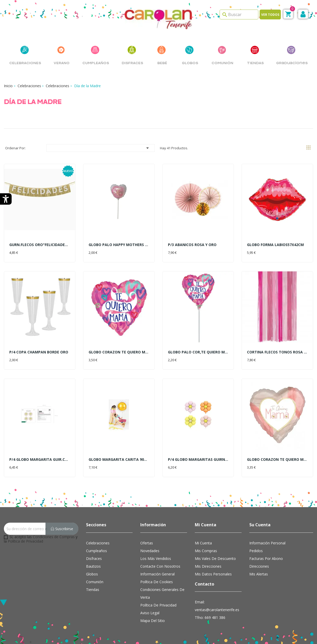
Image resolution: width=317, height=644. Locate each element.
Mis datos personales (213, 574)
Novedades (150, 551)
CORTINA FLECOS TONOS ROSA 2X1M (277, 352)
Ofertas (147, 543)
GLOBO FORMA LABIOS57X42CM (275, 245)
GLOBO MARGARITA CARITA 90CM (119, 459)
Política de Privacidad (25, 541)
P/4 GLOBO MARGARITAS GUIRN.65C (198, 459)
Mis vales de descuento (215, 558)
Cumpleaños (96, 551)
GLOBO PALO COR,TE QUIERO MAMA (198, 352)
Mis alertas (259, 574)
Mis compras (206, 551)
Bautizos (93, 566)
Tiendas (93, 590)
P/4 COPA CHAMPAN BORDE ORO (39, 352)
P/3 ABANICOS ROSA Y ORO (192, 245)
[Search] (239, 14)
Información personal (267, 543)
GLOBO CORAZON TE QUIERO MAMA (119, 352)
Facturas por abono (266, 558)
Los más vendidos (156, 558)
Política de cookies (157, 582)
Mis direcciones (208, 566)
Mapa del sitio (153, 621)
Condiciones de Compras (54, 537)
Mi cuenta (203, 543)
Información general (157, 574)
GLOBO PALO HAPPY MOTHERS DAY (119, 245)
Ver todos (270, 15)
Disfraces (94, 558)
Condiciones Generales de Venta (162, 593)
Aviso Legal (150, 613)
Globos (92, 574)
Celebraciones (98, 543)
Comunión (95, 582)
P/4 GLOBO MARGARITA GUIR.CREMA (40, 459)
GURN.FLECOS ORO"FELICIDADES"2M (40, 245)
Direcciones (259, 566)
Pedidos (256, 551)
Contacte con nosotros (160, 566)
